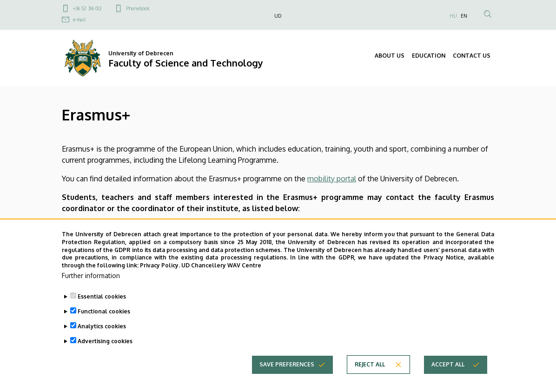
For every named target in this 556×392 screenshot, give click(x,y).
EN (464, 16)
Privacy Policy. (160, 279)
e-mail (79, 20)
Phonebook (138, 8)
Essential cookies (102, 310)
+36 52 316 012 (87, 8)
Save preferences (287, 378)
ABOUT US (390, 56)
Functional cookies (104, 325)
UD (278, 16)
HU (453, 16)
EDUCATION (429, 56)
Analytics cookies (102, 340)
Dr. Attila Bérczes (128, 227)
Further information (91, 289)
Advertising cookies (105, 355)
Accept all (448, 378)
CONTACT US (472, 56)
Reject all (370, 378)
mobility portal (332, 179)
